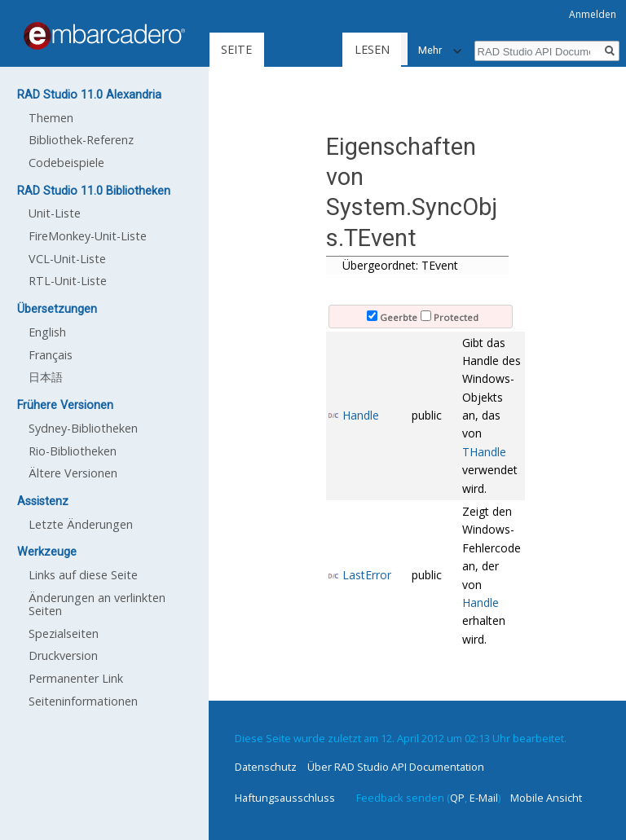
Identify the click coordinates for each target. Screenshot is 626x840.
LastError (367, 575)
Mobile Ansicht (546, 798)
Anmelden (593, 14)
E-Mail (484, 798)
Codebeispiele (66, 163)
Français (51, 355)
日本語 (46, 377)
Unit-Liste (55, 213)
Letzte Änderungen (81, 524)
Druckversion (63, 655)
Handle (361, 415)
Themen (51, 118)
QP (457, 798)
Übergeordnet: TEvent (400, 265)
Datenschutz (266, 767)
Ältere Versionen (73, 473)
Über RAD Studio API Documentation (396, 767)
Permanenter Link (76, 678)
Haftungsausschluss (285, 798)
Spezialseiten (64, 633)
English (47, 332)
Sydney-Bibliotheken (83, 428)
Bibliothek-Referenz (81, 140)
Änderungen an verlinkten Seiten (97, 604)
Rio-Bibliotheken (73, 451)
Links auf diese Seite (83, 575)
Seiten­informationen (83, 701)
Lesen (331, 49)
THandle (484, 452)
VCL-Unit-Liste (67, 259)
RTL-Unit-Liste (68, 281)
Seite (236, 49)
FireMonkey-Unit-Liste (88, 236)
